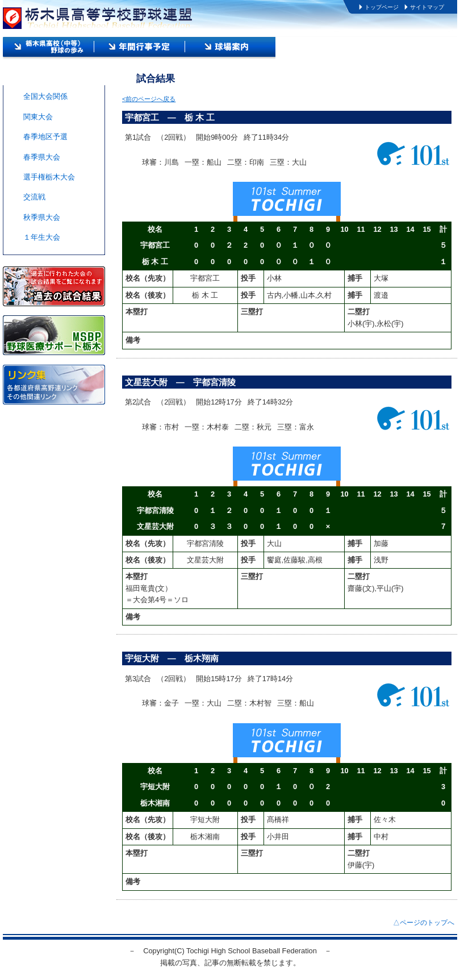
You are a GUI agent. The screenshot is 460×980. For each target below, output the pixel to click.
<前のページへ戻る (149, 99)
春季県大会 (42, 157)
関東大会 (38, 117)
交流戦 (34, 197)
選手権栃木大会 (49, 177)
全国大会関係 (45, 96)
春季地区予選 (45, 137)
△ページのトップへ (424, 923)
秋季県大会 (42, 217)
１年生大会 (42, 237)
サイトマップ (427, 7)
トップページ (382, 7)
